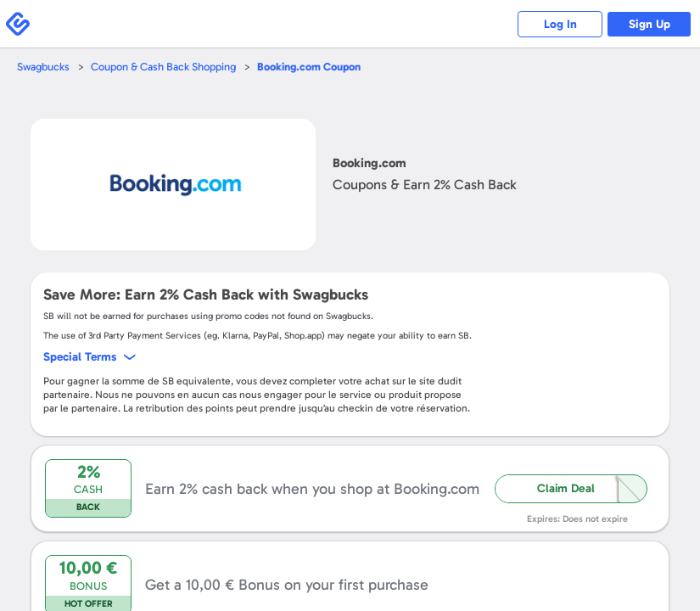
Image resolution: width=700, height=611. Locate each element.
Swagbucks (43, 67)
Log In (560, 24)
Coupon (309, 67)
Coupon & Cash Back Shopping (163, 67)
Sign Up (650, 24)
